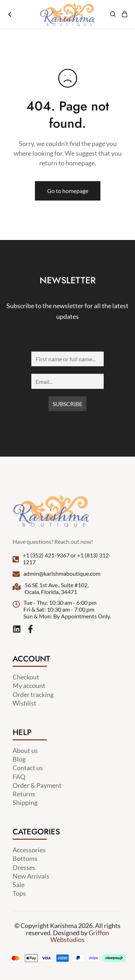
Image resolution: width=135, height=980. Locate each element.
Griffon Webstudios (80, 936)
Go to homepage (68, 191)
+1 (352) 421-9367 (46, 555)
